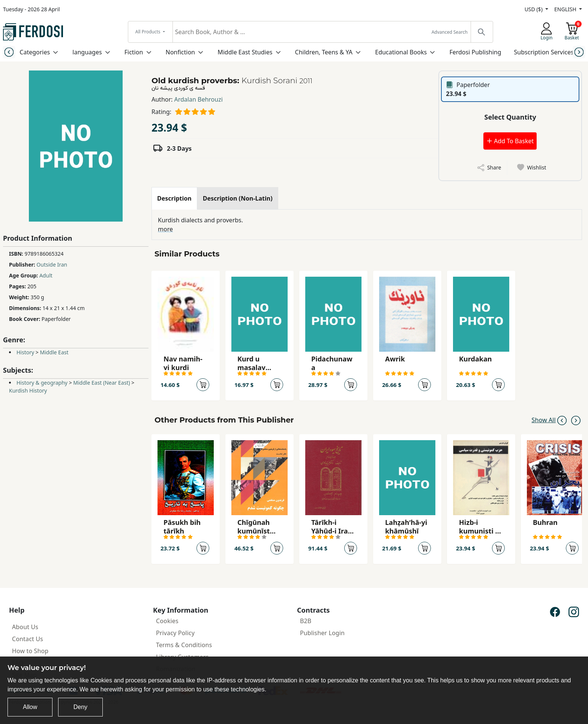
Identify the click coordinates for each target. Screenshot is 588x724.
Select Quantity (510, 117)
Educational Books (401, 52)
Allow (30, 707)
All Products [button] (148, 32)
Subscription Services (544, 52)
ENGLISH (566, 9)
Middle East (54, 352)
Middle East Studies (245, 52)
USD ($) (534, 9)
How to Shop (30, 651)
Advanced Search (450, 32)
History (25, 352)
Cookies (167, 621)
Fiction (134, 52)
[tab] (174, 198)
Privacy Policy (175, 633)
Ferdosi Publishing (475, 52)
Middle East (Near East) (101, 383)
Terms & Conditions (184, 645)
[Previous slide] (9, 52)
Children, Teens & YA (324, 52)
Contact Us (28, 639)
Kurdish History (28, 390)
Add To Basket (510, 141)
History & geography (42, 383)
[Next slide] (579, 52)
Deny (80, 707)
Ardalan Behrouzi (199, 99)
